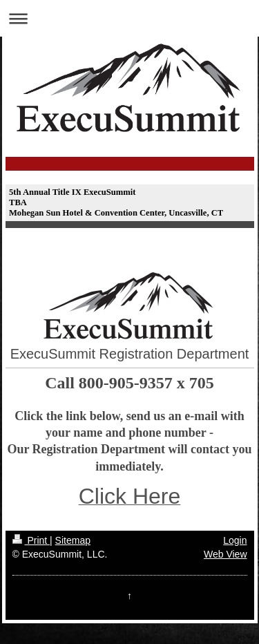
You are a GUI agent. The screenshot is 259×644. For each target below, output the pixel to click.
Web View (226, 554)
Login (235, 540)
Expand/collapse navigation (129, 18)
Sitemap (73, 540)
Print (31, 540)
